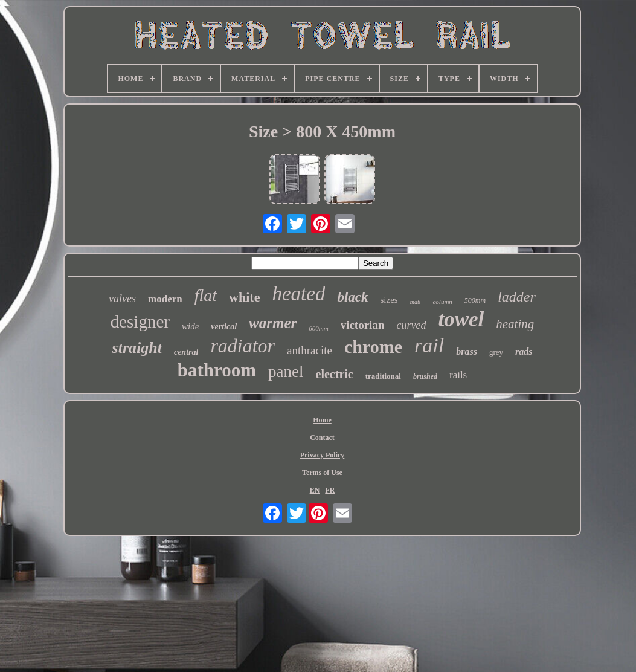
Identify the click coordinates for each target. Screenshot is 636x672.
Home (322, 420)
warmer (273, 323)
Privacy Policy (323, 455)
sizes (389, 300)
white (244, 297)
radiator (243, 346)
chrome (373, 347)
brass (467, 351)
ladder (517, 297)
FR (330, 490)
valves (122, 299)
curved (411, 325)
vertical (224, 327)
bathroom (217, 370)
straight (137, 348)
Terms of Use (322, 473)
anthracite (310, 350)
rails (458, 375)
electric (335, 374)
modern (165, 299)
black (352, 297)
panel (286, 372)
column (442, 302)
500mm (475, 300)
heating (515, 324)
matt (416, 302)
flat (206, 295)
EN (315, 490)
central (186, 352)
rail (429, 345)
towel (461, 319)
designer (140, 321)
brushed (425, 376)
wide (190, 326)
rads (524, 351)
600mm (318, 328)
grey (496, 352)
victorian (363, 325)
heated (298, 294)
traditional (383, 376)
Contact (322, 438)
